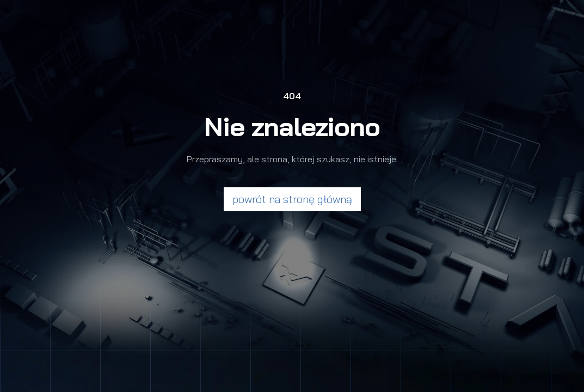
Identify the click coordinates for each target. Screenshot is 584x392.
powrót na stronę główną (292, 199)
